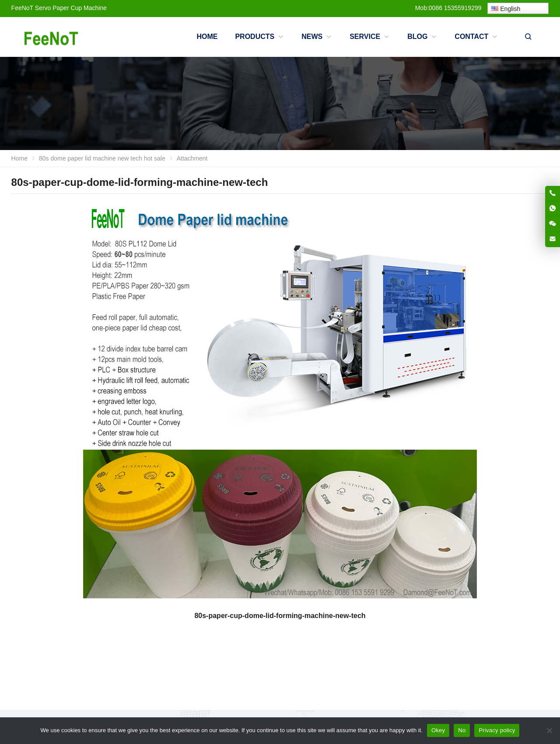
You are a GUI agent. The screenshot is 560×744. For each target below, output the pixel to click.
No (462, 730)
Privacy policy (497, 730)
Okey (438, 730)
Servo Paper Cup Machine (71, 8)
